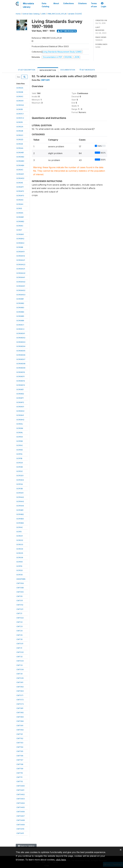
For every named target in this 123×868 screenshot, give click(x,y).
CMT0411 (20, 833)
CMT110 (20, 773)
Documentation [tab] (68, 70)
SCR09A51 (21, 286)
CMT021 (20, 609)
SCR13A (20, 484)
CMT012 (20, 605)
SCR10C (20, 445)
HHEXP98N (21, 579)
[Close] (121, 850)
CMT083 (20, 717)
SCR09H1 (20, 415)
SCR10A (20, 437)
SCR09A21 (21, 260)
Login (104, 5)
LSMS (43, 14)
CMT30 (19, 639)
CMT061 (20, 682)
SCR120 (20, 570)
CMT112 (20, 781)
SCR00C (20, 96)
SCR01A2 (20, 105)
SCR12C (20, 471)
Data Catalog (45, 5)
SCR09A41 (21, 277)
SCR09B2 (20, 303)
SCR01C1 (20, 114)
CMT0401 (20, 790)
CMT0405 (21, 807)
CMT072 (20, 700)
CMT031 (20, 644)
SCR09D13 (21, 385)
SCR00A (20, 88)
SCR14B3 (20, 519)
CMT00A (20, 583)
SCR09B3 (20, 307)
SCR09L (20, 432)
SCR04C (20, 170)
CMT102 (20, 738)
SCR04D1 (20, 174)
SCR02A (20, 127)
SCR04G (20, 200)
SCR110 (19, 566)
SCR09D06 (21, 355)
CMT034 (20, 669)
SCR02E (20, 144)
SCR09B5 (20, 316)
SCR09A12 (21, 256)
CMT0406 (21, 812)
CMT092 (20, 730)
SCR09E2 (20, 394)
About (56, 3)
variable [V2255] (75, 14)
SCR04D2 (20, 178)
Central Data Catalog (31, 14)
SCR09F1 (20, 398)
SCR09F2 (20, 402)
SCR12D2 (20, 480)
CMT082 (20, 712)
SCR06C (20, 226)
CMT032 (20, 652)
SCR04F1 (20, 187)
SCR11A (19, 454)
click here (61, 860)
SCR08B (20, 247)
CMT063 (20, 691)
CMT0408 (21, 820)
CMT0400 (21, 786)
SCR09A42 (21, 282)
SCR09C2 (20, 329)
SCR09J (20, 424)
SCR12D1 (20, 476)
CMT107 (20, 760)
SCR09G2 (20, 411)
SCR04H (20, 204)
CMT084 (20, 721)
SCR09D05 (21, 351)
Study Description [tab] (27, 70)
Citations (82, 3)
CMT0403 (21, 799)
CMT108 (20, 764)
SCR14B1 (20, 510)
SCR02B (20, 131)
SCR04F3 (20, 196)
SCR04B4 (20, 165)
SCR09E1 (20, 389)
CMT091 (20, 725)
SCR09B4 (20, 312)
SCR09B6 (20, 321)
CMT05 (19, 596)
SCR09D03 (21, 342)
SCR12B (20, 467)
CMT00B (20, 588)
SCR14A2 (20, 497)
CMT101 (20, 734)
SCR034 (20, 549)
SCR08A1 (20, 234)
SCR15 (19, 532)
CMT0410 (20, 829)
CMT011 (20, 600)
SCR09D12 (21, 381)
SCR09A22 (21, 264)
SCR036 (20, 557)
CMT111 (19, 777)
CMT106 (20, 756)
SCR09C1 (20, 325)
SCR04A (20, 148)
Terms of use (94, 5)
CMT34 (19, 674)
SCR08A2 (20, 239)
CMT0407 (21, 816)
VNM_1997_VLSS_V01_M (57, 14)
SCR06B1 (20, 217)
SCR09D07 (21, 359)
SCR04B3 (20, 161)
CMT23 (19, 626)
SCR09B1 (20, 299)
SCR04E (20, 183)
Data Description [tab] (48, 70)
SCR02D (20, 139)
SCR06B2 (20, 221)
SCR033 (20, 544)
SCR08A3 (20, 243)
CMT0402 (21, 794)
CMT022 (20, 618)
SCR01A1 (20, 101)
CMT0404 (21, 803)
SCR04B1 (20, 152)
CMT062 (20, 687)
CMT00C (20, 592)
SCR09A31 (21, 269)
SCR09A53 (21, 295)
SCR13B (20, 489)
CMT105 (20, 751)
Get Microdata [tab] (87, 70)
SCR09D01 (21, 333)
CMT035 (20, 678)
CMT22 (19, 622)
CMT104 (20, 747)
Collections (69, 3)
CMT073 (20, 704)
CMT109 (20, 769)
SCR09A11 (20, 252)
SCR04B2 (20, 157)
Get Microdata (67, 31)
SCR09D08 (21, 364)
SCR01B (20, 109)
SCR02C (20, 135)
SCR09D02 (21, 338)
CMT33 (19, 665)
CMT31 (19, 648)
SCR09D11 (20, 376)
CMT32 (19, 657)
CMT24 (19, 631)
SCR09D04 (21, 346)
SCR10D (20, 450)
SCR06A (20, 213)
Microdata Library (28, 5)
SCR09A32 (21, 273)
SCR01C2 (20, 118)
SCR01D (20, 122)
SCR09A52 (21, 290)
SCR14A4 (20, 506)
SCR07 (19, 230)
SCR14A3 (20, 501)
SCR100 (20, 562)
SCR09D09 (21, 368)
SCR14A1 (20, 493)
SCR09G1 (20, 407)
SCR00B (20, 92)
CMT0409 (21, 825)
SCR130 (20, 575)
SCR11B (19, 458)
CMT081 (20, 708)
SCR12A (20, 463)
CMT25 (19, 635)
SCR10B (20, 441)
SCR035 (20, 553)
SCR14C (20, 527)
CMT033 (20, 661)
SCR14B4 (20, 523)
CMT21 (19, 613)
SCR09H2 (20, 420)
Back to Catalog (26, 846)
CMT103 (20, 743)
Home (18, 14)
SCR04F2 (20, 191)
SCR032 (20, 540)
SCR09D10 (21, 372)
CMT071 (20, 695)
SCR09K (20, 428)
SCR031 (20, 536)
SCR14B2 (20, 514)
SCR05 (19, 208)
